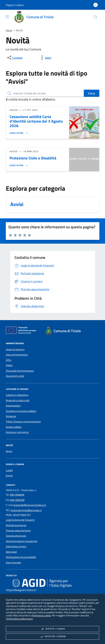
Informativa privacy (16, 546)
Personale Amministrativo (20, 371)
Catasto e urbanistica (17, 395)
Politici (9, 365)
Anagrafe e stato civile (18, 400)
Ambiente (11, 416)
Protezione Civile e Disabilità (33, 158)
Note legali (11, 552)
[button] (15, 5)
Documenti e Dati (15, 376)
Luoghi (9, 470)
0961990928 (17, 500)
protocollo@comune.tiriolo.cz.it (30, 505)
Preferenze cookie (41, 615)
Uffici (9, 360)
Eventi (9, 476)
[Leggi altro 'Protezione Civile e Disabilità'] (19, 165)
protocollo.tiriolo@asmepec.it (26, 510)
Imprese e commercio (17, 432)
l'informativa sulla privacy (19, 619)
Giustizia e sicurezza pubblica (21, 411)
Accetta (52, 637)
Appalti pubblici (14, 427)
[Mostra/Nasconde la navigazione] (7, 17)
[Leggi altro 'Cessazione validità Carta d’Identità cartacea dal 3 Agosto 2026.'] (19, 133)
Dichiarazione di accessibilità (21, 557)
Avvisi (9, 451)
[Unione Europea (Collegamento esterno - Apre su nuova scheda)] (22, 331)
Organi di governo (15, 349)
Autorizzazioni (13, 406)
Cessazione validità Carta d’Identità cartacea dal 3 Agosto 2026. (36, 121)
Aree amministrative (17, 355)
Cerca (92, 93)
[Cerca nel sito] (95, 17)
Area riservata (13, 562)
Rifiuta (52, 629)
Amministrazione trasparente (22, 541)
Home (9, 30)
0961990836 (17, 495)
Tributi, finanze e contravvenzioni (23, 422)
